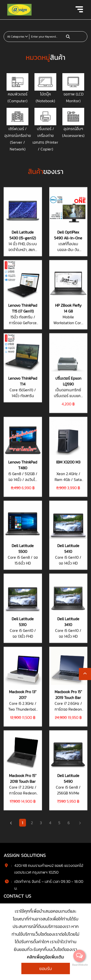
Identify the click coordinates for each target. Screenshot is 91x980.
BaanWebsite (80, 965)
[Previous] (11, 240)
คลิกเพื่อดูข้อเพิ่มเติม (45, 957)
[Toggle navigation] (79, 10)
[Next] (80, 240)
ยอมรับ (46, 968)
